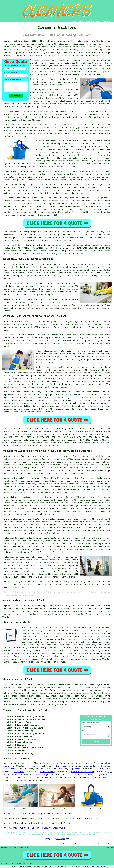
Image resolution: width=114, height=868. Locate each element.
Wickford (38, 429)
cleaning (77, 60)
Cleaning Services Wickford (25, 711)
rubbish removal (22, 780)
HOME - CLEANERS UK (57, 839)
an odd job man (44, 769)
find (11, 685)
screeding (19, 778)
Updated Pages (23, 848)
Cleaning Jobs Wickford (86, 818)
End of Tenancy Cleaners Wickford (50, 828)
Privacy (110, 848)
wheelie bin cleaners (83, 772)
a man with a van (52, 778)
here (108, 702)
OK (106, 867)
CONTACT (96, 21)
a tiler (32, 766)
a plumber (75, 769)
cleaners (67, 53)
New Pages (12, 848)
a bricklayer (43, 775)
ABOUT (88, 21)
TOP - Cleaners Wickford (16, 828)
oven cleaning (48, 772)
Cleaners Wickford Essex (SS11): (20, 41)
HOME (74, 21)
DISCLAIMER (106, 21)
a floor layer (60, 766)
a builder (102, 769)
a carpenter (90, 766)
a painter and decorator (94, 778)
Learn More (96, 867)
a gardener (102, 775)
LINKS (81, 21)
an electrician (11, 769)
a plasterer (73, 775)
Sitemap (4, 848)
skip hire (19, 772)
